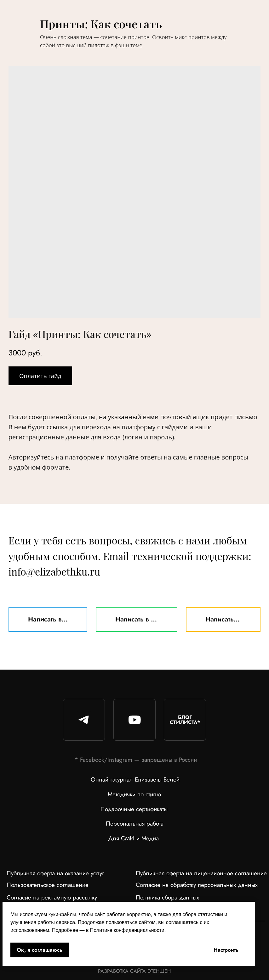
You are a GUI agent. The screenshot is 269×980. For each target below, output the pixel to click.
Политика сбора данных (167, 897)
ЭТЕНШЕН (159, 971)
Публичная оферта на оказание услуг (55, 873)
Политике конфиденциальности (127, 930)
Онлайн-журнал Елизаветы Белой (135, 780)
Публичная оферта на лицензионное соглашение (201, 873)
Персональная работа (135, 824)
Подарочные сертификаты (134, 809)
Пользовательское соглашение (48, 885)
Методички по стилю (134, 794)
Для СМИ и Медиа (133, 838)
